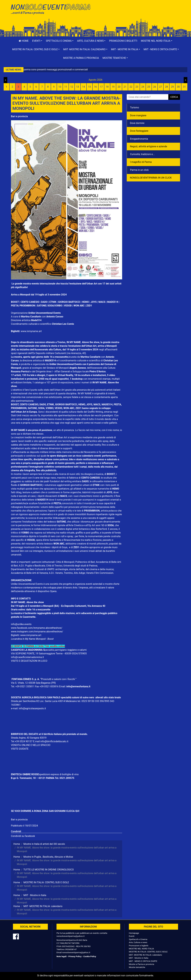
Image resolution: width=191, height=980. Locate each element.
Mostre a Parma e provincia (81, 58)
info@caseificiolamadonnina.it (27, 657)
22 (131, 87)
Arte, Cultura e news (138, 942)
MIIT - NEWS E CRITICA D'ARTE (143, 961)
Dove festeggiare (139, 131)
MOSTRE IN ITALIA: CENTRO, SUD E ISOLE (148, 952)
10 (60, 87)
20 (119, 87)
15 (89, 87)
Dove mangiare (138, 115)
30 (178, 87)
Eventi (132, 936)
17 (101, 87)
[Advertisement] (139, 12)
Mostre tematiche (137, 967)
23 (137, 87)
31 (184, 87)
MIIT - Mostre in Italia (139, 958)
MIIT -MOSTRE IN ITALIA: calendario (145, 955)
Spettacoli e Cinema (138, 939)
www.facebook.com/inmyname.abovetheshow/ (37, 628)
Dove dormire (137, 123)
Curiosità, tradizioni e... (142, 154)
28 (166, 87)
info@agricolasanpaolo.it (32, 708)
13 (78, 87)
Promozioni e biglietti (123, 41)
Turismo (134, 108)
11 (66, 87)
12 (72, 87)
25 (149, 87)
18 (107, 87)
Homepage (134, 933)
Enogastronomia (139, 139)
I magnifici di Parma (141, 162)
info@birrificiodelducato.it (54, 741)
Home (24, 41)
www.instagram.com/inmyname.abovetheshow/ (37, 632)
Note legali (62, 956)
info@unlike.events (21, 624)
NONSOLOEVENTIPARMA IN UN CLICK (151, 178)
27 (161, 87)
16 (95, 87)
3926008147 (71, 949)
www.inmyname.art (31, 331)
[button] (37, 41)
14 (83, 87)
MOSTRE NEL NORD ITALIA (141, 949)
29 (172, 87)
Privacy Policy (75, 956)
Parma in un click (139, 170)
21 (125, 87)
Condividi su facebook (23, 836)
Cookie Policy (90, 956)
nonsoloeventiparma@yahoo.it (71, 936)
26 (155, 87)
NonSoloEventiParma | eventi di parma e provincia (52, 9)
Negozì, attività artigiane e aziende (149, 146)
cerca (174, 97)
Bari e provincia (19, 116)
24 (143, 87)
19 (113, 87)
